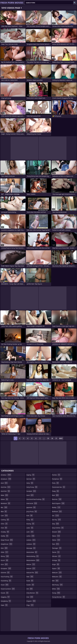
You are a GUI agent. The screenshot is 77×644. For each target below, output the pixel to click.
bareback (6, 503)
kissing (30, 524)
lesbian (31, 540)
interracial (32, 503)
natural (31, 568)
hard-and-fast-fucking (36, 499)
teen (56, 544)
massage (31, 548)
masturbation (33, 560)
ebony (5, 556)
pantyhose (57, 479)
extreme (5, 573)
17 (56, 438)
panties (56, 475)
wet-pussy (57, 585)
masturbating (33, 556)
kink (30, 516)
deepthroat (7, 544)
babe (5, 495)
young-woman (59, 597)
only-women (32, 593)
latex (30, 528)
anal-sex (6, 487)
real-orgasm (58, 503)
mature (31, 564)
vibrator (56, 556)
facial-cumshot (8, 589)
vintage (56, 560)
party (55, 483)
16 (52, 438)
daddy (5, 536)
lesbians (31, 544)
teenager (57, 548)
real (55, 495)
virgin (56, 564)
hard (30, 495)
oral (30, 597)
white (56, 589)
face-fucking (7, 577)
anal (4, 483)
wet (55, 581)
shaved (56, 532)
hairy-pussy (32, 487)
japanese (31, 507)
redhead (57, 511)
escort (5, 560)
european (6, 568)
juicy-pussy (32, 511)
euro (4, 564)
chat (4, 528)
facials (5, 593)
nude (30, 581)
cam (4, 516)
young (56, 593)
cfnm (4, 524)
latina (31, 536)
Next (61, 438)
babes (5, 499)
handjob (31, 491)
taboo (56, 536)
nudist (30, 585)
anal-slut (5, 491)
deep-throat (7, 540)
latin (30, 532)
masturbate (32, 552)
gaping (31, 475)
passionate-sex (59, 487)
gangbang (6, 601)
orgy (30, 605)
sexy (56, 524)
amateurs (6, 479)
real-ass (57, 499)
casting (5, 520)
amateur (6, 475)
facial (5, 585)
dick (4, 548)
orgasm (31, 601)
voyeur (56, 568)
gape (4, 605)
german (31, 479)
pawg (56, 491)
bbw (4, 511)
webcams (57, 577)
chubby (5, 532)
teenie (56, 552)
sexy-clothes (58, 528)
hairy (30, 483)
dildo (5, 552)
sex (56, 516)
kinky (30, 520)
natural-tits (32, 573)
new (30, 577)
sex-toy (57, 520)
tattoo (56, 540)
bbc (4, 507)
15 (48, 438)
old (30, 589)
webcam (57, 573)
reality (56, 507)
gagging (5, 597)
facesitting (6, 581)
